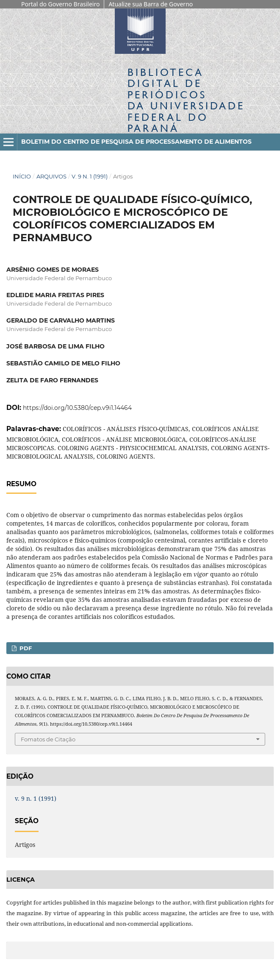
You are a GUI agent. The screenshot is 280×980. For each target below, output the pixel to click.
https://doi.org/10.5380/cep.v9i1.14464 (77, 408)
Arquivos (51, 176)
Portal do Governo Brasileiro (60, 4)
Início (22, 176)
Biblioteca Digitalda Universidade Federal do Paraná (186, 100)
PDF (25, 648)
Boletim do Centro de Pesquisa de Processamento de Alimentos (136, 142)
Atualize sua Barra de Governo (151, 4)
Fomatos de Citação (48, 739)
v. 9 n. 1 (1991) (90, 176)
